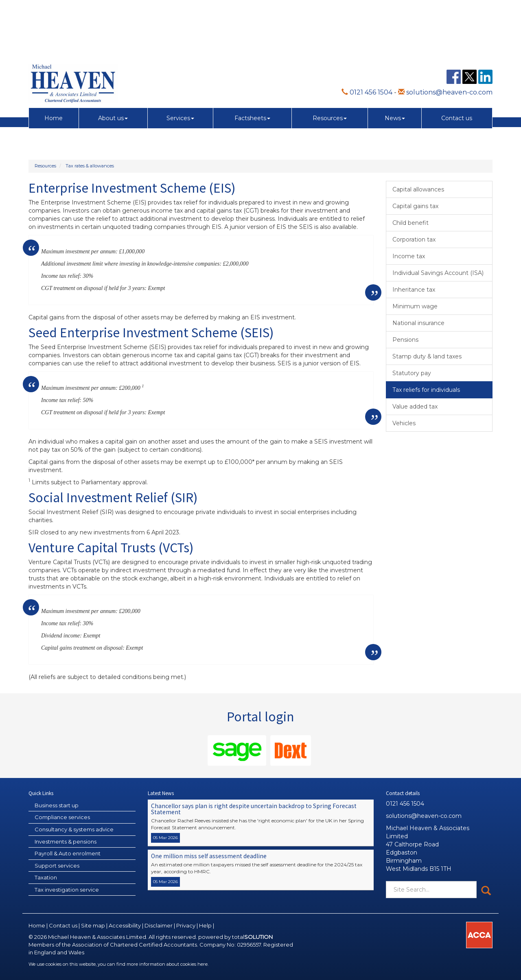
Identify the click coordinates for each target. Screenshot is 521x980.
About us (113, 63)
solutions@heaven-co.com (445, 37)
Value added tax (415, 407)
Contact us (457, 63)
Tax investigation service (67, 890)
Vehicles (404, 423)
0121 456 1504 (367, 37)
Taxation (46, 877)
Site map (93, 925)
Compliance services (62, 817)
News (395, 63)
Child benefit (410, 223)
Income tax (409, 256)
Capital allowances (418, 189)
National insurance (418, 323)
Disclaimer (159, 925)
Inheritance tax (414, 290)
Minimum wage (415, 306)
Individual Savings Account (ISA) (438, 273)
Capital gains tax (415, 206)
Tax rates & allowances (90, 166)
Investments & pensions (66, 842)
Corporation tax (414, 240)
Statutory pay (412, 373)
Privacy (186, 925)
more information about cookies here (167, 964)
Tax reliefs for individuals (426, 390)
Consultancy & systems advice (74, 829)
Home (54, 63)
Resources (330, 63)
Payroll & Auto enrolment (68, 853)
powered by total (235, 937)
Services (180, 63)
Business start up (57, 805)
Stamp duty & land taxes (427, 356)
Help (205, 925)
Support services (57, 866)
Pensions (405, 340)
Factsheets (252, 63)
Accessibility (125, 925)
